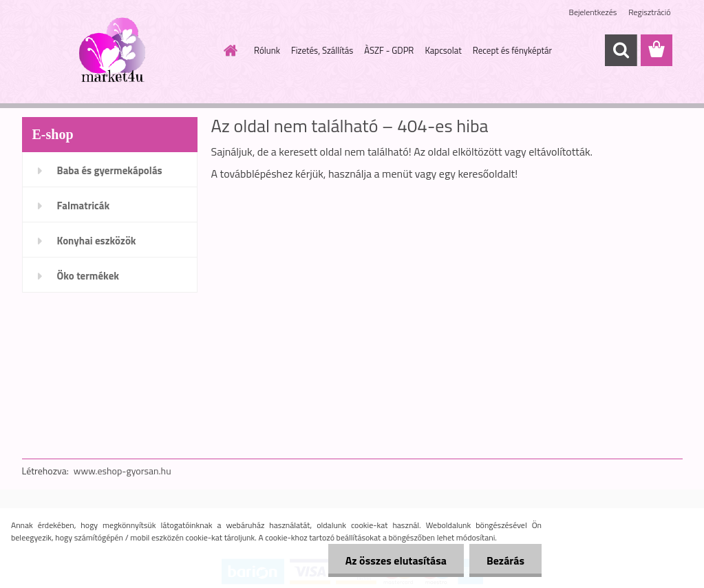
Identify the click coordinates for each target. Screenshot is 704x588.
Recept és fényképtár (512, 50)
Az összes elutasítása (396, 560)
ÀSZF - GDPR (389, 50)
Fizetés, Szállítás (322, 50)
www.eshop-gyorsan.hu (122, 471)
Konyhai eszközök (97, 241)
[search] (621, 50)
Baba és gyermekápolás (110, 170)
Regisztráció (649, 12)
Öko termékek (88, 276)
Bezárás (505, 560)
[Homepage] (228, 50)
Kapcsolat (443, 50)
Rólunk (267, 50)
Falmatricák (84, 206)
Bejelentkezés (593, 12)
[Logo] (117, 51)
